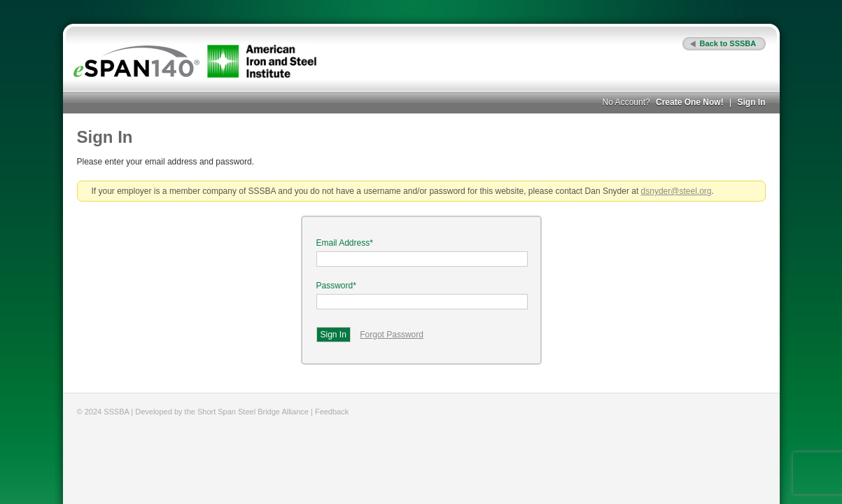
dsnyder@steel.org (676, 191)
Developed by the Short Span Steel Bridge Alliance (222, 412)
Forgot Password (392, 335)
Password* (336, 286)
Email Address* (345, 243)
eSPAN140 (136, 61)
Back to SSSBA (728, 43)
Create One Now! (690, 102)
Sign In (752, 102)
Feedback (332, 412)
